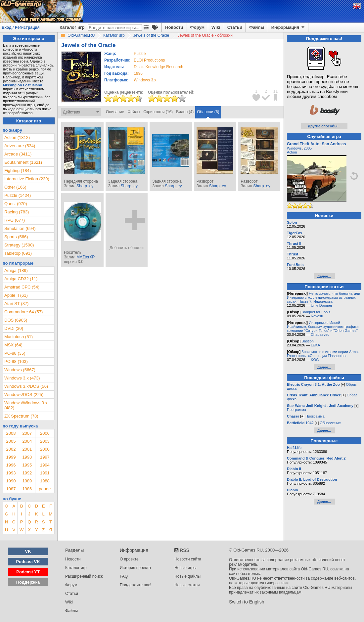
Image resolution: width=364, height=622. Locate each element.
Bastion (308, 341)
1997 (45, 457)
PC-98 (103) (16, 361)
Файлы (257, 27)
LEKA (315, 345)
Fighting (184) (18, 171)
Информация (288, 27)
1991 (45, 473)
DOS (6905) (16, 320)
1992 (27, 473)
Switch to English (247, 602)
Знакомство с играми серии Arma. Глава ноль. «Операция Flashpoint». (323, 354)
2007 (27, 433)
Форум (197, 27)
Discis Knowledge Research (158, 67)
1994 (45, 465)
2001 (27, 449)
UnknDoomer (321, 305)
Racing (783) (17, 212)
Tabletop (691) (18, 253)
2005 (11, 441)
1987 (11, 489)
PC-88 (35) (15, 353)
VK (28, 551)
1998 (27, 457)
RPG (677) (15, 220)
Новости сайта (188, 559)
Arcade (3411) (18, 154)
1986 (27, 489)
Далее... (324, 276)
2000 (45, 449)
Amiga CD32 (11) (21, 279)
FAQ (124, 576)
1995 (27, 465)
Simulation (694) (20, 228)
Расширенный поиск (84, 576)
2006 (45, 433)
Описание (115, 112)
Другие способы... (324, 126)
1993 (11, 473)
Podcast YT (28, 572)
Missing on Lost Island (23, 85)
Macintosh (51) (19, 337)
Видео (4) (185, 112)
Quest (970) (16, 204)
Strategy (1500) (19, 245)
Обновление (330, 423)
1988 (45, 481)
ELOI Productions (149, 60)
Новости (174, 27)
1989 (27, 481)
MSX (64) (13, 345)
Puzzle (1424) (18, 195)
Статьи (235, 27)
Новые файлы (187, 576)
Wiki (216, 27)
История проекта (135, 568)
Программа (296, 410)
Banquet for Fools (316, 312)
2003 (45, 441)
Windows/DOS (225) (24, 395)
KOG (315, 360)
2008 (11, 433)
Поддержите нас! (136, 585)
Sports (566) (16, 237)
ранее (45, 489)
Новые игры (185, 568)
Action (292, 152)
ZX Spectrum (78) (21, 416)
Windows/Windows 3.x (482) (26, 405)
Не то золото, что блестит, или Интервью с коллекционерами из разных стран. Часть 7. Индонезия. (323, 297)
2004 (27, 441)
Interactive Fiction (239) (27, 179)
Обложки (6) (208, 112)
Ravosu (317, 316)
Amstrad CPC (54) (22, 287)
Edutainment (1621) (23, 162)
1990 (11, 481)
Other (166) (15, 187)
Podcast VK (28, 562)
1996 (138, 73)
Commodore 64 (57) (23, 312)
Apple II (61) (16, 295)
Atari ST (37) (16, 304)
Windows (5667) (20, 370)
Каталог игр (72, 27)
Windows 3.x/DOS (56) (26, 386)
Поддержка (28, 582)
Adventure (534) (20, 146)
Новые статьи (187, 585)
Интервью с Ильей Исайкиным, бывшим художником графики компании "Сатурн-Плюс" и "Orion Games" (323, 327)
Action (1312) (17, 137)
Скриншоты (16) (158, 112)
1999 (11, 457)
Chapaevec (320, 334)
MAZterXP (86, 257)
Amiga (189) (16, 270)
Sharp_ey (85, 186)
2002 (11, 449)
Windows (294, 148)
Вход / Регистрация (21, 27)
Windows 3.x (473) (22, 378)
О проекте (129, 559)
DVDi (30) (14, 328)
